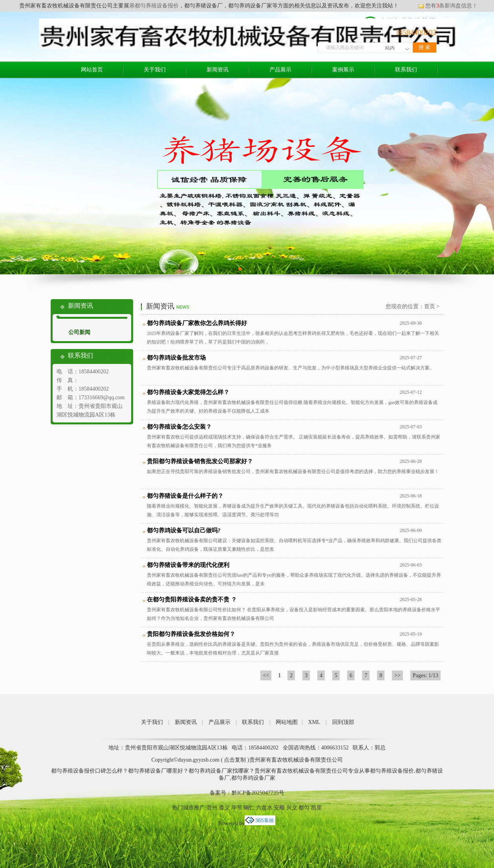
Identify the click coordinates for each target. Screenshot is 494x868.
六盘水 (264, 808)
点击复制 (235, 760)
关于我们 (155, 70)
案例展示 (343, 70)
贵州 (212, 808)
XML (314, 722)
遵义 (224, 808)
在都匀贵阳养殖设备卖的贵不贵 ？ (192, 599)
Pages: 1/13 (425, 675)
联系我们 (406, 70)
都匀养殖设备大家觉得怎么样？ (188, 392)
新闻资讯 (218, 70)
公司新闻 (79, 332)
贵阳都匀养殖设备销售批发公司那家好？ (200, 461)
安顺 (279, 808)
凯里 (317, 808)
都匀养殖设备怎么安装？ (179, 427)
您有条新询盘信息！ (448, 6)
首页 (430, 306)
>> (397, 675)
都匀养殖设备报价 (157, 6)
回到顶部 (343, 722)
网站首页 (92, 70)
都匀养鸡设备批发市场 (176, 358)
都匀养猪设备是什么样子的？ (185, 496)
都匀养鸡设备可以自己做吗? (184, 530)
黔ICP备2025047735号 (258, 793)
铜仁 (249, 808)
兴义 (292, 808)
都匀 (304, 808)
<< (266, 675)
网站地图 (287, 722)
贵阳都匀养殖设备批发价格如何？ (191, 634)
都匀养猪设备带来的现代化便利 (188, 565)
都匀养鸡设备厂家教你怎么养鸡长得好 (197, 323)
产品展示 (280, 70)
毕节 (237, 808)
